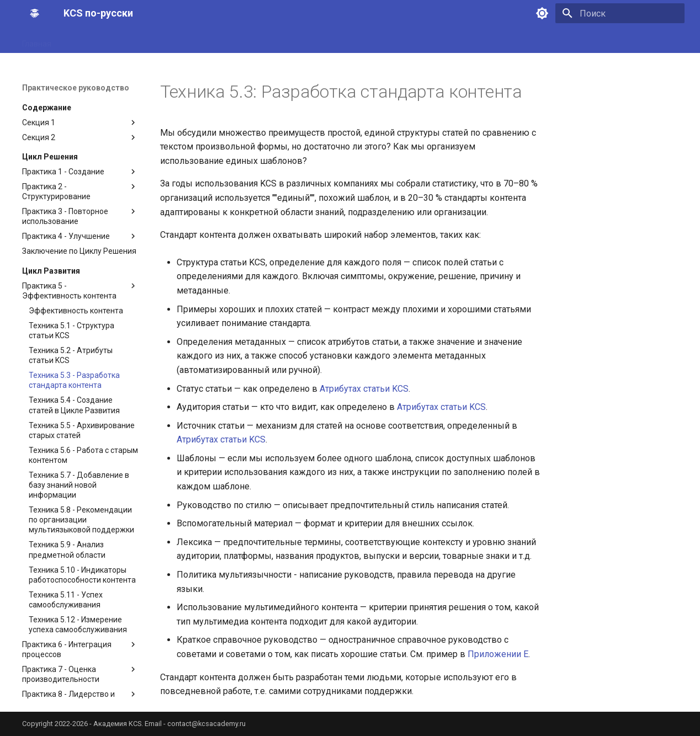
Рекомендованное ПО (641, 40)
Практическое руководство (181, 40)
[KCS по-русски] (34, 13)
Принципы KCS (91, 40)
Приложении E (498, 654)
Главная (37, 40)
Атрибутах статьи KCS (364, 389)
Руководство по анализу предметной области (443, 40)
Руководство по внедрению (295, 40)
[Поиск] (620, 13)
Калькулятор (564, 40)
